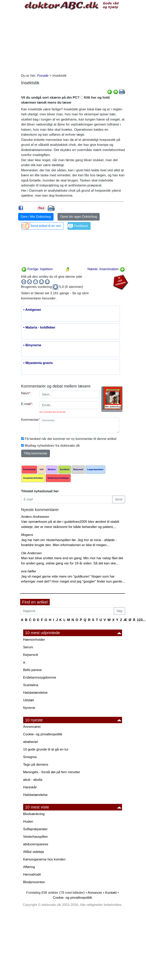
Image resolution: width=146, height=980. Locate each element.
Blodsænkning (34, 814)
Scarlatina (31, 685)
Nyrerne (29, 708)
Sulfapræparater (35, 829)
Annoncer (95, 893)
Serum (28, 647)
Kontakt (111, 893)
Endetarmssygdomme (40, 677)
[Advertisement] (73, 41)
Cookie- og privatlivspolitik (43, 734)
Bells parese (33, 670)
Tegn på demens (36, 765)
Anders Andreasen (35, 517)
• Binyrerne (32, 345)
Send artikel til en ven (46, 226)
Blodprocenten (34, 882)
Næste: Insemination (106, 269)
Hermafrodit (32, 875)
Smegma (30, 757)
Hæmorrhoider (34, 640)
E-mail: (27, 404)
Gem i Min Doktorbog (36, 217)
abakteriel (31, 742)
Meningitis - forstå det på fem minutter (52, 772)
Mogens (27, 535)
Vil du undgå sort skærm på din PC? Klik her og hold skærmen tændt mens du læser (65, 100)
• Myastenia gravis (38, 363)
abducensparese (36, 844)
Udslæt (29, 700)
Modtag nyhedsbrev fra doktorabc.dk (52, 446)
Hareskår (30, 787)
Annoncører (32, 727)
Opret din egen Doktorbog (78, 217)
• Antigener (32, 310)
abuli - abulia (33, 780)
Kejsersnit (31, 655)
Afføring (29, 867)
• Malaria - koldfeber (39, 328)
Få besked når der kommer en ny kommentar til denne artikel (71, 439)
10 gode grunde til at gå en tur (46, 749)
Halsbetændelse (35, 693)
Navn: (26, 393)
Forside (43, 76)
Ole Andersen (31, 553)
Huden (28, 822)
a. (25, 662)
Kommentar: (29, 420)
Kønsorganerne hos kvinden (44, 859)
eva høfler (29, 571)
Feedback (81, 226)
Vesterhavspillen (36, 837)
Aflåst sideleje (34, 852)
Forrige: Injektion (37, 269)
